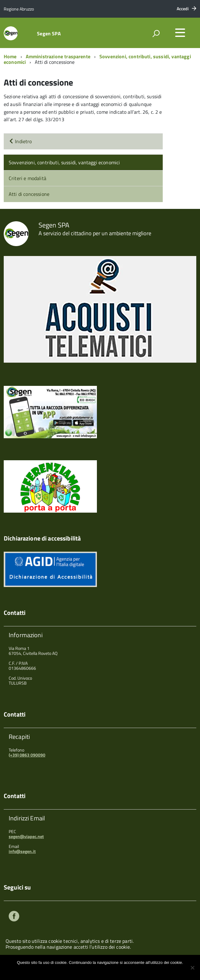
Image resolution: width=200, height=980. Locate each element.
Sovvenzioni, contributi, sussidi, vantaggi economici (64, 162)
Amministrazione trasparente (58, 56)
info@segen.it (22, 851)
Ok (79, 971)
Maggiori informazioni (104, 971)
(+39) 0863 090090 (27, 755)
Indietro (20, 141)
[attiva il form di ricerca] (156, 33)
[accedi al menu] (180, 33)
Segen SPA (49, 33)
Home (10, 56)
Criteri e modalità (27, 178)
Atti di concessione (29, 194)
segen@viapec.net (26, 836)
